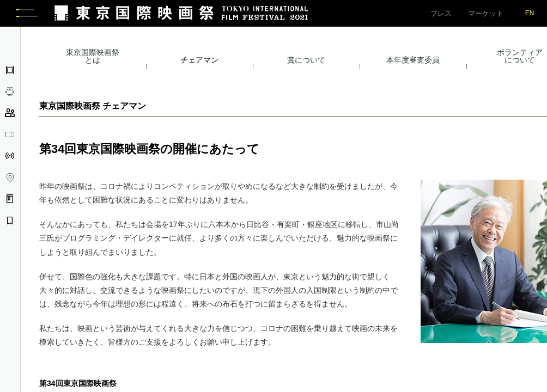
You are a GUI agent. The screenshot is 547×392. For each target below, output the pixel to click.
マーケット (486, 13)
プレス (441, 13)
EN (530, 13)
